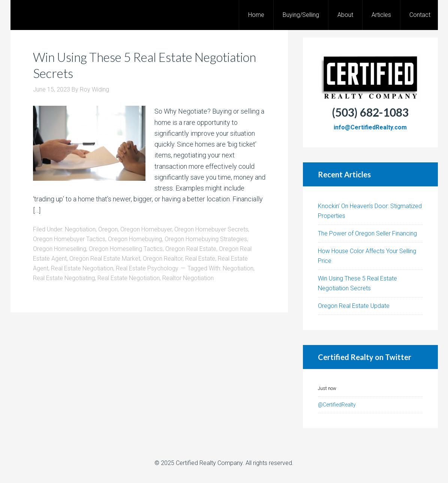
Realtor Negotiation (188, 278)
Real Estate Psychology (147, 268)
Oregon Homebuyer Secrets (211, 229)
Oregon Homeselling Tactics (126, 249)
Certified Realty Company (209, 463)
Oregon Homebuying (135, 239)
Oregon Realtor (163, 259)
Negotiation (80, 229)
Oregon (108, 229)
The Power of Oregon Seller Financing (367, 233)
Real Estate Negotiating (64, 278)
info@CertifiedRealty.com (370, 127)
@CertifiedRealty (337, 405)
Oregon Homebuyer (146, 229)
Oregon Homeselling (60, 249)
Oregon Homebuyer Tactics (69, 239)
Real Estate (200, 259)
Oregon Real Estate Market (105, 259)
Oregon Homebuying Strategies (206, 239)
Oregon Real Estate (191, 249)
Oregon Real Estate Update (354, 306)
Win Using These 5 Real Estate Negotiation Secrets (121, 65)
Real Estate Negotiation (82, 268)
